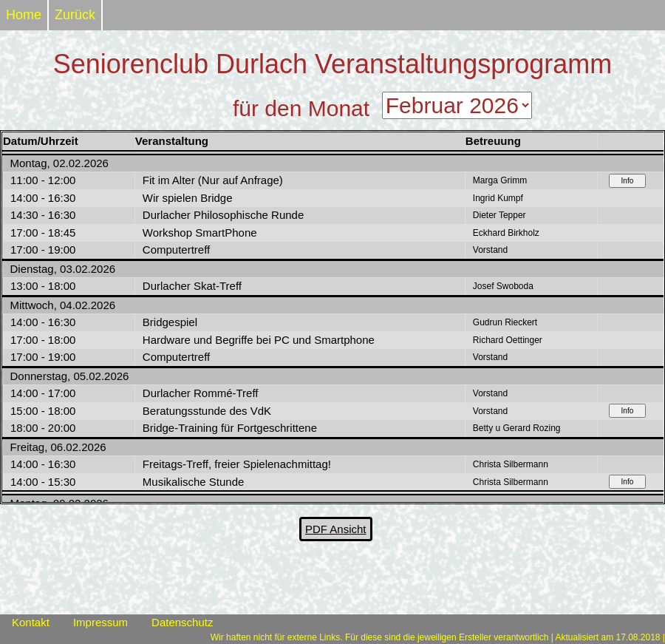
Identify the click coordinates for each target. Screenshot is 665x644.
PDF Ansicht (336, 529)
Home (24, 15)
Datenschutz (182, 622)
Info (628, 181)
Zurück (75, 15)
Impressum (100, 622)
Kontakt (31, 622)
